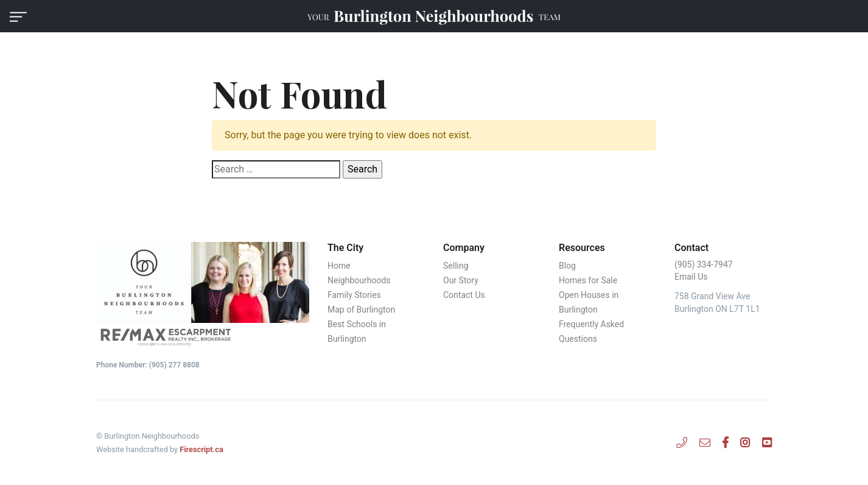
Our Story (461, 280)
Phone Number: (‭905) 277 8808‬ (148, 365)
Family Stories (354, 295)
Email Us (691, 277)
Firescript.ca (201, 449)
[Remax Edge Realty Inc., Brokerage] (203, 336)
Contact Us (464, 295)
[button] (18, 16)
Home (339, 266)
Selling (456, 266)
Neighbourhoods (359, 280)
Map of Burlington (361, 310)
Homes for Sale (588, 280)
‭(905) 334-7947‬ (704, 264)
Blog (567, 266)
